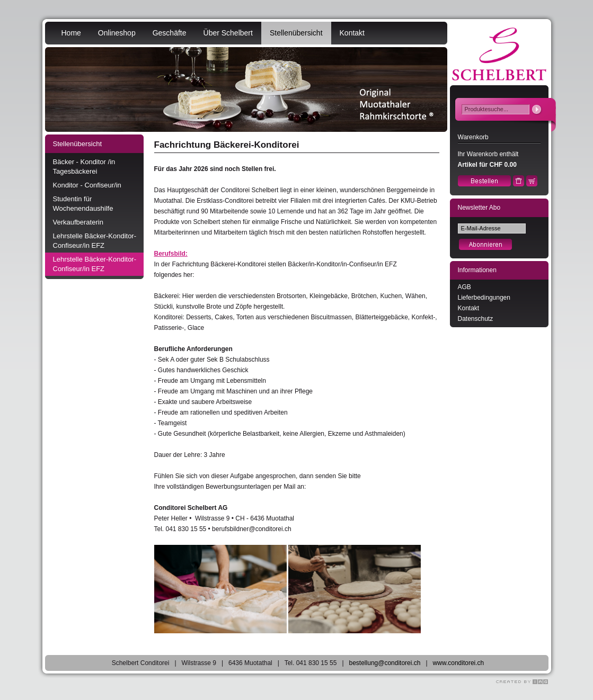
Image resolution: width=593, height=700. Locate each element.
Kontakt (352, 33)
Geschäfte (170, 33)
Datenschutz (476, 319)
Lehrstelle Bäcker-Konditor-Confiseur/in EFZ (95, 241)
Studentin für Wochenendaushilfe (83, 204)
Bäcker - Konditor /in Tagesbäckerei (84, 167)
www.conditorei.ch (459, 663)
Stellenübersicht (296, 33)
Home (71, 33)
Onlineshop (117, 33)
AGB (464, 287)
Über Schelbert (228, 33)
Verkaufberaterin (78, 222)
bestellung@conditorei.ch (385, 663)
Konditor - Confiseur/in (87, 185)
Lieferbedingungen (484, 298)
